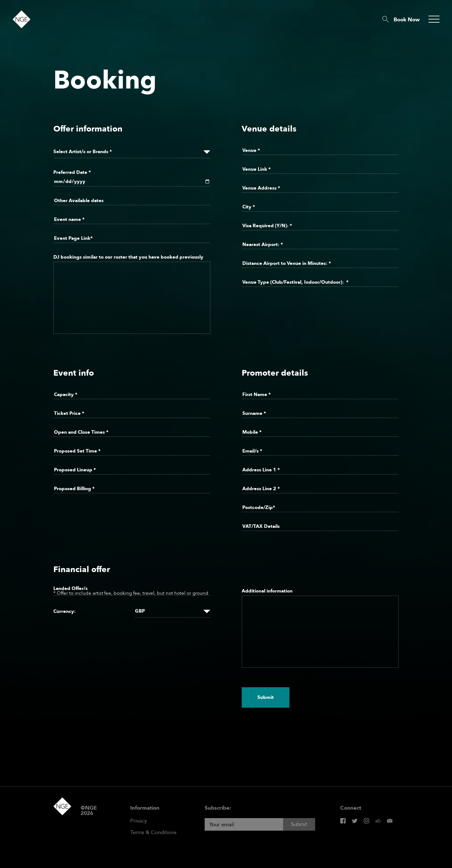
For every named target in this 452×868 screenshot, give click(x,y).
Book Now (407, 20)
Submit (266, 697)
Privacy (139, 821)
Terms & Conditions (153, 832)
